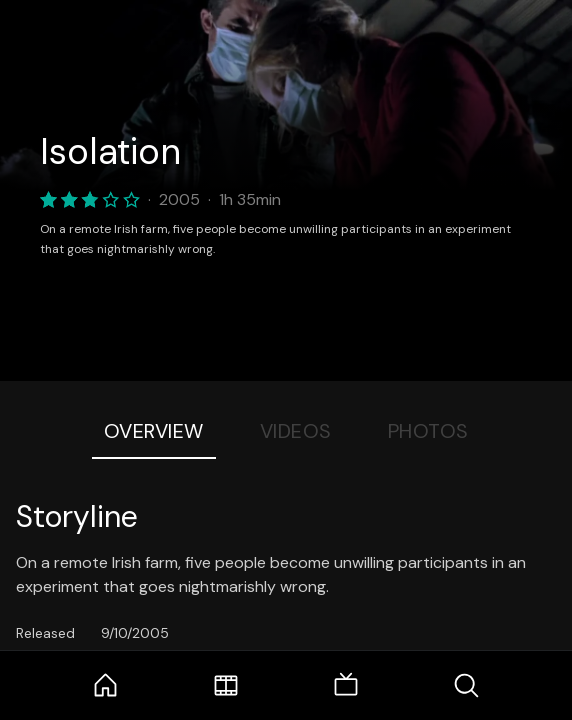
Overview (154, 431)
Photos (428, 431)
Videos (296, 431)
